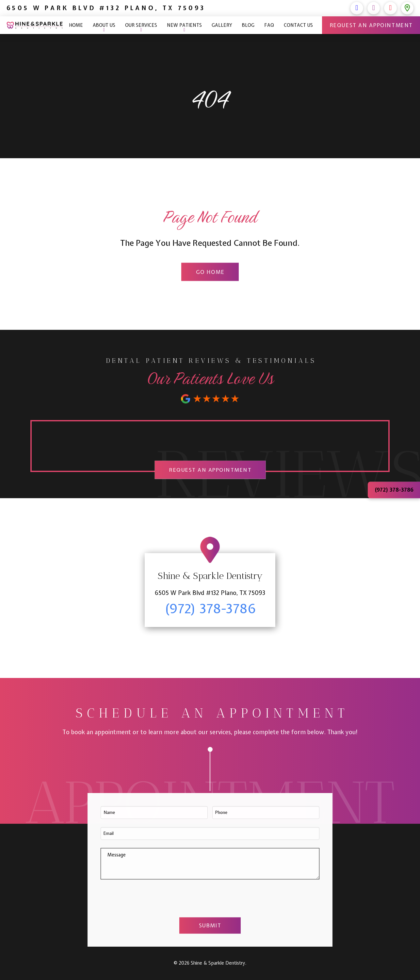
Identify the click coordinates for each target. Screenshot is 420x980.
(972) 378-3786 (317, 8)
